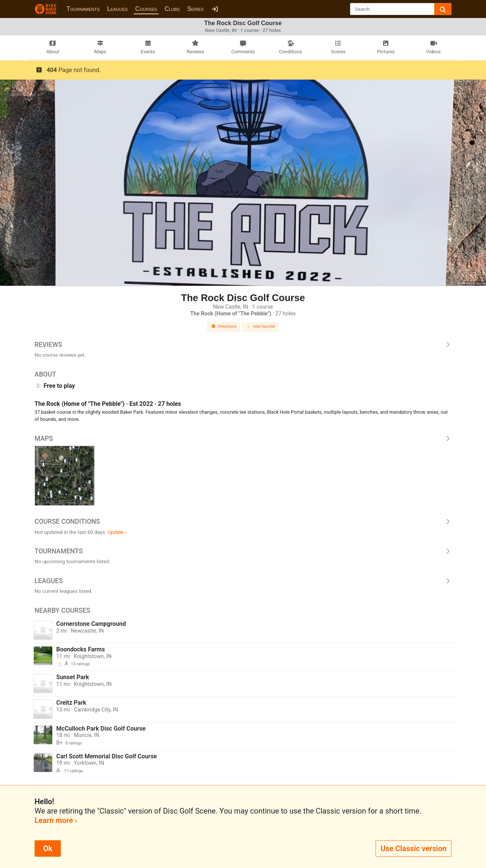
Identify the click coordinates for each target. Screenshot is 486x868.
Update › (117, 532)
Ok (48, 848)
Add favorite (261, 326)
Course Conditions (243, 521)
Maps (243, 439)
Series (195, 9)
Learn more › (56, 820)
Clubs (172, 9)
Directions (224, 326)
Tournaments (83, 9)
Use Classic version (414, 848)
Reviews (243, 345)
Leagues (117, 9)
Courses (146, 9)
